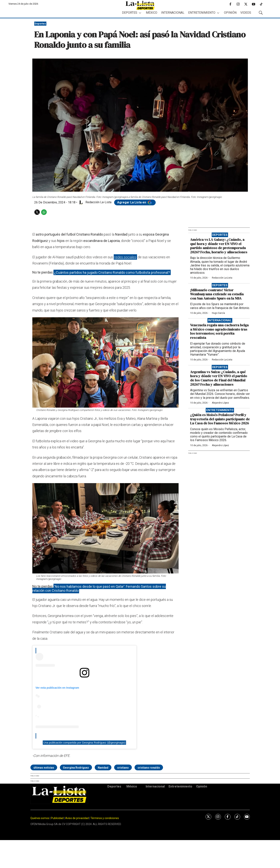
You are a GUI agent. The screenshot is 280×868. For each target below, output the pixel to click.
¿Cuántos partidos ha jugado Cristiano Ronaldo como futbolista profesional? (112, 272)
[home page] (140, 5)
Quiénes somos (40, 818)
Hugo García (218, 313)
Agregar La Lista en (135, 202)
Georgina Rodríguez (76, 768)
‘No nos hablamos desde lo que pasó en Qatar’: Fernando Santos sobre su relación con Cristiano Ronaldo (99, 588)
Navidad (103, 768)
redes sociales (125, 257)
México (152, 13)
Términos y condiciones (105, 818)
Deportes (130, 13)
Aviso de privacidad (77, 818)
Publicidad (58, 818)
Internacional (173, 13)
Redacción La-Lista (222, 278)
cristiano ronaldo (149, 768)
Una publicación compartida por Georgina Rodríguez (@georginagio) (84, 743)
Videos (246, 13)
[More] (140, 13)
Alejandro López (220, 403)
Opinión (230, 13)
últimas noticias (44, 768)
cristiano (123, 768)
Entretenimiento (202, 13)
